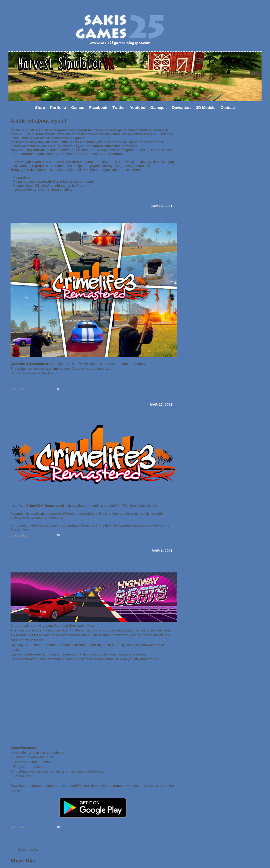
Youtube (138, 108)
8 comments (68, 389)
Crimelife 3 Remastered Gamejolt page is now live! (67, 216)
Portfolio (58, 108)
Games (78, 108)
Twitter (119, 108)
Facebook (98, 108)
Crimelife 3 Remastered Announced (50, 415)
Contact (228, 108)
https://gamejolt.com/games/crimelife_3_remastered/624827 (59, 378)
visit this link (84, 189)
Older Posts (161, 840)
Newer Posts (28, 840)
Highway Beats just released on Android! (57, 561)
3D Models (206, 108)
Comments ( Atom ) (55, 849)
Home (95, 840)
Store (40, 108)
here (35, 178)
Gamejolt (159, 108)
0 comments (69, 827)
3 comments (69, 536)
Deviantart (181, 108)
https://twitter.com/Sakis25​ (51, 529)
